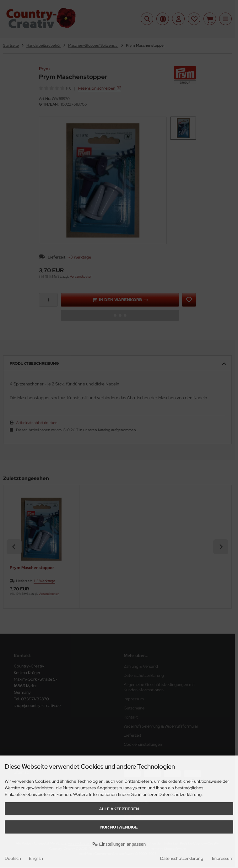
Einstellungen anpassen (119, 844)
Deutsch (13, 858)
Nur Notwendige (119, 827)
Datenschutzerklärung (182, 858)
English (36, 858)
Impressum (223, 858)
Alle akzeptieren (119, 809)
